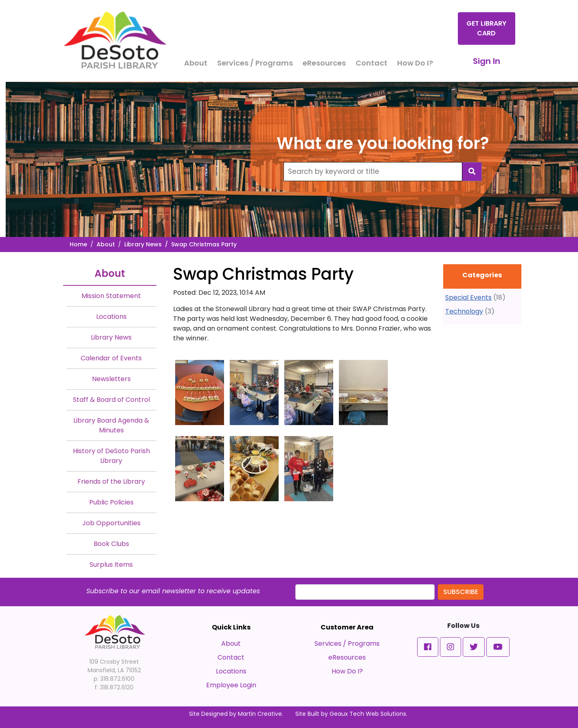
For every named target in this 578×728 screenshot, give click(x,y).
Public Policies (111, 502)
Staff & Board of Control (111, 400)
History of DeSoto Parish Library (111, 456)
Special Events (468, 297)
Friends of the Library (111, 481)
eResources (324, 63)
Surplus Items (111, 565)
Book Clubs (111, 544)
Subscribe (461, 592)
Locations (111, 317)
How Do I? (415, 63)
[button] (428, 647)
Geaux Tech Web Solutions (368, 714)
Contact (371, 63)
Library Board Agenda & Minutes (111, 425)
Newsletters (111, 379)
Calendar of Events (111, 358)
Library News (143, 244)
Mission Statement (111, 296)
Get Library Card (486, 28)
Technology (464, 311)
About (196, 63)
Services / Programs (255, 63)
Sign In (487, 61)
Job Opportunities (111, 523)
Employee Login (231, 685)
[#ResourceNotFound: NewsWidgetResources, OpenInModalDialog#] (200, 393)
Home (78, 244)
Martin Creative (260, 714)
